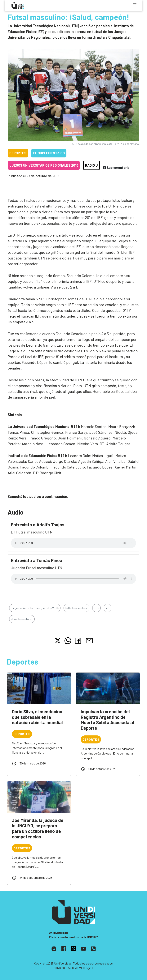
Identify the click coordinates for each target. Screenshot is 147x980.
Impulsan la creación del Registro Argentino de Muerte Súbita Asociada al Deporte (107, 720)
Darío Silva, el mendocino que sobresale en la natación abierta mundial (37, 717)
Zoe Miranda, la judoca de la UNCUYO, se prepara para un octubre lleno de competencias (38, 828)
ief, (107, 608)
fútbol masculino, (76, 608)
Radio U (91, 165)
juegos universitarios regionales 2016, (35, 608)
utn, (96, 608)
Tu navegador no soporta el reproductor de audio (73, 543)
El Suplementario (49, 153)
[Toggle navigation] (135, 5)
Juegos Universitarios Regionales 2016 (44, 165)
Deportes (18, 153)
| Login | (88, 968)
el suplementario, (22, 619)
